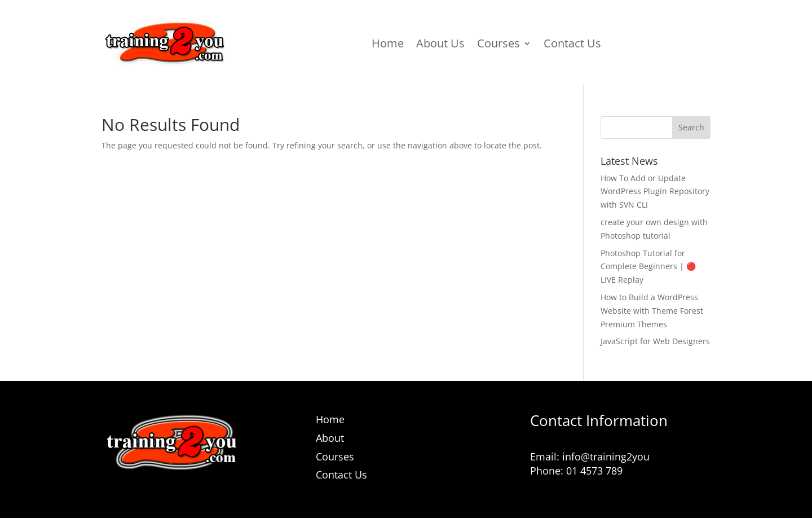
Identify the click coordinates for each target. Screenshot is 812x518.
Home (388, 45)
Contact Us (572, 45)
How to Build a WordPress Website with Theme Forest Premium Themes (652, 311)
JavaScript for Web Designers (655, 341)
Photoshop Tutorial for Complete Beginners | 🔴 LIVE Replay (648, 267)
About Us (440, 45)
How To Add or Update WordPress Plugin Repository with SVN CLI (655, 192)
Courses (498, 45)
